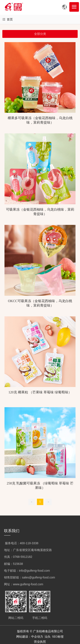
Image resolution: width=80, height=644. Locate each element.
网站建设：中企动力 (30, 637)
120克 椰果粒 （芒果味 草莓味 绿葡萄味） (40, 392)
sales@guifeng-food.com (39, 577)
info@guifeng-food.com (34, 571)
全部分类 (40, 34)
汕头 (48, 637)
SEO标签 (58, 637)
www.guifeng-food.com (28, 584)
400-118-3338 (29, 543)
